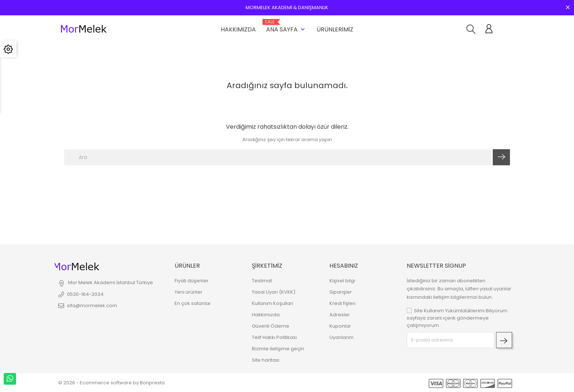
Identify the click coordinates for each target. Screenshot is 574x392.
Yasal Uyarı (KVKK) (274, 292)
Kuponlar (340, 326)
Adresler (340, 315)
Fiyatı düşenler (192, 281)
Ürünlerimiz (335, 29)
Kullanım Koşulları (273, 303)
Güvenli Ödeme (271, 326)
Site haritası (266, 360)
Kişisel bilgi (342, 281)
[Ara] (278, 157)
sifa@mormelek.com (92, 306)
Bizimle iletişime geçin (278, 349)
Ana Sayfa (286, 27)
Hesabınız (344, 266)
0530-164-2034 (85, 294)
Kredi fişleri (342, 303)
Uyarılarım (342, 337)
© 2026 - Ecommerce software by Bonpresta (111, 383)
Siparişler (341, 292)
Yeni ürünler (189, 292)
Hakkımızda (238, 29)
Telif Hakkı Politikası (274, 337)
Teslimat (262, 281)
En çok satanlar (193, 303)
